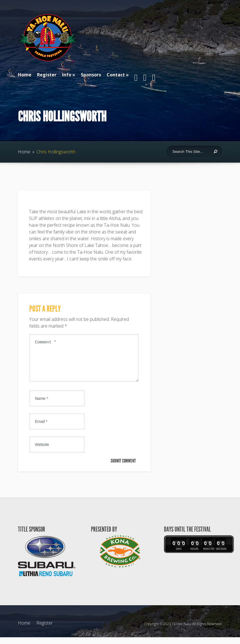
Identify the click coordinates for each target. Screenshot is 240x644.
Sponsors (91, 75)
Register (47, 75)
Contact (116, 75)
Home (25, 75)
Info (67, 75)
